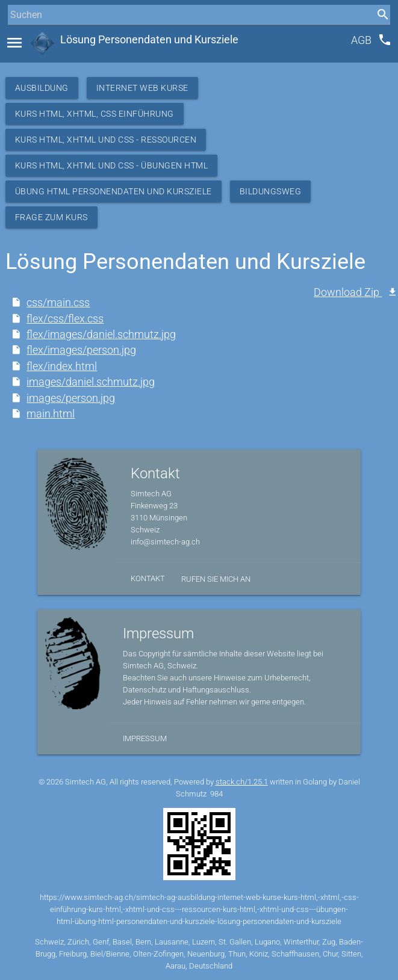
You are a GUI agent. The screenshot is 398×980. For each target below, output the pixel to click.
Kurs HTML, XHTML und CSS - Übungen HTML (112, 165)
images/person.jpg (71, 398)
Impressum (145, 738)
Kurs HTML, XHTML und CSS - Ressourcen (106, 140)
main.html (51, 414)
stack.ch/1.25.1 (242, 782)
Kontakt (148, 578)
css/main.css (58, 303)
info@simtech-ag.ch (165, 542)
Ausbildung (42, 88)
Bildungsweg (271, 191)
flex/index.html (62, 366)
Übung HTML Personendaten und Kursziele (113, 191)
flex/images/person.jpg (81, 350)
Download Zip (348, 292)
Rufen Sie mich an (216, 579)
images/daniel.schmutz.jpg (91, 382)
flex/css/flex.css (65, 319)
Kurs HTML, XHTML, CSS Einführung (95, 114)
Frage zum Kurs (51, 217)
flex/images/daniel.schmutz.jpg (101, 334)
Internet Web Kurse (142, 88)
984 (216, 794)
